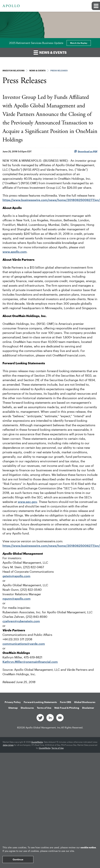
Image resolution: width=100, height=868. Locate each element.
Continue (18, 859)
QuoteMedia (37, 742)
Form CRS (66, 702)
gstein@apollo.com (16, 576)
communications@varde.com (24, 644)
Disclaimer (88, 708)
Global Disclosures (85, 702)
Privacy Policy (13, 702)
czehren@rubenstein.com (21, 621)
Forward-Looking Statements (40, 702)
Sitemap (13, 708)
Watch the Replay (79, 43)
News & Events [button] (50, 52)
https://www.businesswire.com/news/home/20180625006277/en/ (51, 200)
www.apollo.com (15, 252)
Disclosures (27, 708)
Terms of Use (44, 708)
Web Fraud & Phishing (67, 708)
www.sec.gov (27, 502)
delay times (8, 745)
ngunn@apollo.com (17, 599)
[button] (96, 6)
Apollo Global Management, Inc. (43, 727)
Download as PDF (86, 151)
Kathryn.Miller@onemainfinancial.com (30, 662)
